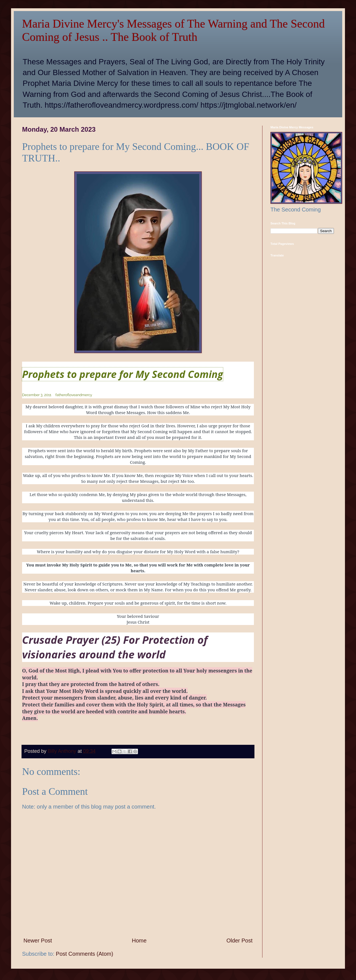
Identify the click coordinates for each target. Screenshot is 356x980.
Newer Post (38, 941)
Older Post (240, 941)
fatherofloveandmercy (74, 395)
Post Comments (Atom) (84, 954)
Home (139, 941)
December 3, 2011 (37, 395)
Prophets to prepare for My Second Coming (123, 374)
